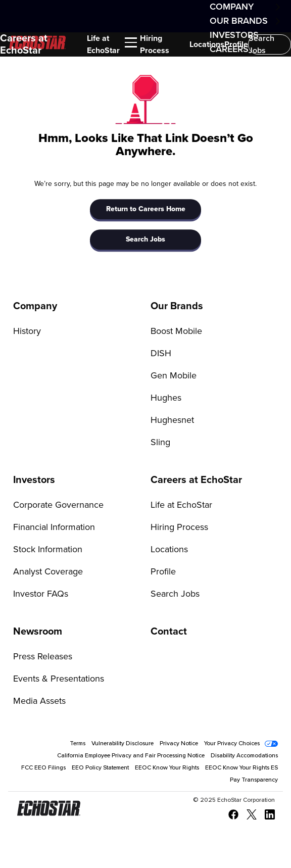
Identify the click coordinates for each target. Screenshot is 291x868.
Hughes (166, 398)
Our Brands (239, 21)
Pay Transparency (254, 780)
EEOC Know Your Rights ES (241, 768)
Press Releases (43, 657)
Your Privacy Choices (232, 744)
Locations (207, 44)
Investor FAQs (41, 594)
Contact (169, 632)
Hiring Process (155, 44)
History (27, 331)
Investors (34, 480)
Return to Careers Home (146, 209)
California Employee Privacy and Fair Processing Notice (131, 756)
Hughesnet (172, 420)
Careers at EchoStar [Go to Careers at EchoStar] (196, 480)
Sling (160, 443)
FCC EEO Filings (43, 768)
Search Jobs (261, 44)
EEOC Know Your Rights (167, 768)
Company (232, 7)
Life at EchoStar (103, 44)
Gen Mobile (174, 376)
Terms (78, 744)
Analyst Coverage (48, 572)
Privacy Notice (179, 744)
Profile (236, 44)
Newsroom (38, 632)
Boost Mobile (176, 331)
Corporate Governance (58, 505)
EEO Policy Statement (100, 768)
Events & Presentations (59, 679)
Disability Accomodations (244, 756)
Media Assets (39, 701)
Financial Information (54, 527)
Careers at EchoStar (24, 44)
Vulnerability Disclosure (123, 744)
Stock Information (48, 550)
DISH (161, 354)
